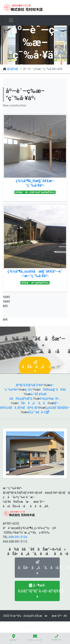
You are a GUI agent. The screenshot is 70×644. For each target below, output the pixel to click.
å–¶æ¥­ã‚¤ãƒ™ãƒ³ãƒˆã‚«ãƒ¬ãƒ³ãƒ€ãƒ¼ (39, 591)
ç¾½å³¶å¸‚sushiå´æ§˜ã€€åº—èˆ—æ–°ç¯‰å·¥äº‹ (35, 274)
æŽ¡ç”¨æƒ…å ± (38, 412)
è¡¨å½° (29, 390)
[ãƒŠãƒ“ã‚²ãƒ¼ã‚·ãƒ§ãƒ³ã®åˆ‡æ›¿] (11, 20)
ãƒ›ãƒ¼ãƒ (13, 69)
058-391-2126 (18, 537)
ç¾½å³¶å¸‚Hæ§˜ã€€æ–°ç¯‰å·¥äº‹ (35, 183)
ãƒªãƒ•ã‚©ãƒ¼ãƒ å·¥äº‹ (30, 385)
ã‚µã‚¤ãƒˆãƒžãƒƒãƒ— (57, 408)
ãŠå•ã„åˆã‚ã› (32, 403)
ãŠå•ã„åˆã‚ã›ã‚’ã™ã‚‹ (39, 568)
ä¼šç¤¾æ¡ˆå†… (50, 399)
